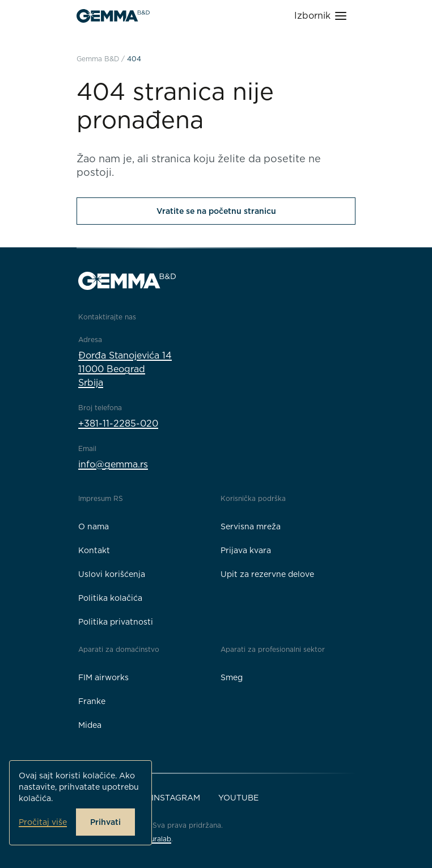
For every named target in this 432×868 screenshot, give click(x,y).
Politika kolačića (110, 598)
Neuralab (156, 839)
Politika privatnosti (116, 622)
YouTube (238, 798)
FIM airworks (103, 677)
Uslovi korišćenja (112, 574)
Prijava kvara (246, 550)
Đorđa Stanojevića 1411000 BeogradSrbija (125, 369)
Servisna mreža (251, 526)
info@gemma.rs (113, 464)
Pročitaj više (43, 822)
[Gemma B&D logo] (113, 16)
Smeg (232, 677)
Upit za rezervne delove (267, 574)
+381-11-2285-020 (118, 424)
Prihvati (105, 822)
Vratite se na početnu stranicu (216, 211)
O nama (94, 526)
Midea (90, 725)
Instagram (176, 798)
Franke (92, 701)
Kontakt (94, 550)
